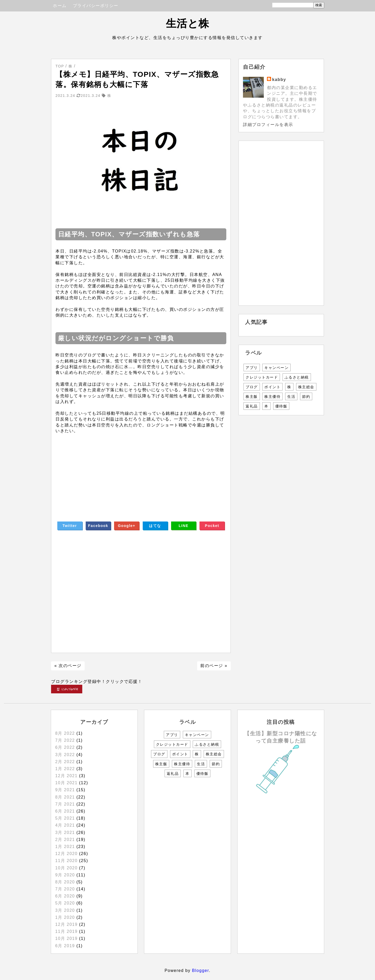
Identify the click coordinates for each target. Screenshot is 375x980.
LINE (184, 526)
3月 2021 (65, 833)
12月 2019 (66, 924)
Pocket (212, 526)
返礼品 (252, 406)
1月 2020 (65, 917)
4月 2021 (65, 825)
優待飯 (281, 406)
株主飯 (252, 397)
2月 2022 (65, 762)
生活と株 (188, 23)
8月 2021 (65, 797)
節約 (306, 397)
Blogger (200, 970)
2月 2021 (65, 840)
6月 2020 (65, 896)
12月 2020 (66, 854)
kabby (279, 80)
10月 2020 (66, 868)
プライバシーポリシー (96, 6)
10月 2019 (66, 938)
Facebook (98, 526)
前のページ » (214, 666)
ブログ (252, 387)
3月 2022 (65, 755)
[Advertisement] (141, 470)
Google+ (127, 526)
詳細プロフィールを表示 (268, 125)
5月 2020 (65, 903)
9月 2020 (65, 875)
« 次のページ (68, 666)
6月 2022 (65, 747)
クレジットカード (262, 377)
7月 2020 (65, 889)
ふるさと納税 (297, 377)
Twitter (70, 526)
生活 (291, 397)
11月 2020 (66, 861)
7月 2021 (65, 804)
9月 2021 (65, 790)
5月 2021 (65, 818)
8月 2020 (65, 882)
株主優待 (272, 397)
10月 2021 (66, 783)
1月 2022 (65, 769)
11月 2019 (66, 931)
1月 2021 (65, 847)
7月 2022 (65, 740)
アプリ (252, 368)
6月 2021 (65, 811)
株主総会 (306, 387)
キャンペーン (276, 368)
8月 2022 (65, 733)
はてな (155, 526)
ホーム (60, 6)
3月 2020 (65, 910)
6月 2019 (65, 946)
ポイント (272, 387)
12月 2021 (66, 776)
